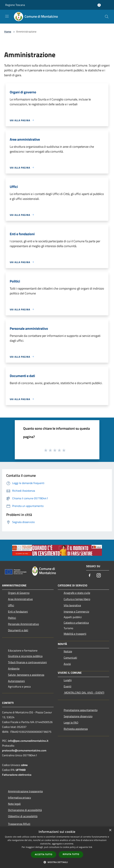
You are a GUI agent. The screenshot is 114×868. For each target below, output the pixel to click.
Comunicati (70, 658)
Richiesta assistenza (76, 729)
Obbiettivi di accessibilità (23, 816)
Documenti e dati (18, 630)
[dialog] (57, 847)
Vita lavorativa (72, 605)
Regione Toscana (15, 5)
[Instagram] (99, 576)
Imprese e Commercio (76, 612)
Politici (12, 618)
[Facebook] (90, 576)
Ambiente (14, 668)
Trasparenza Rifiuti (19, 824)
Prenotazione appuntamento (81, 710)
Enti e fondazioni (18, 612)
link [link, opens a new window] (90, 847)
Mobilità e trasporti (75, 634)
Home (8, 32)
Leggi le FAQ (71, 723)
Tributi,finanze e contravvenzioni (27, 662)
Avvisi (67, 664)
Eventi (68, 686)
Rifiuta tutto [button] (71, 854)
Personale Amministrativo (23, 624)
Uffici (11, 605)
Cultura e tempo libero (77, 599)
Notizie (68, 651)
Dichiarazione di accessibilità (25, 810)
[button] (57, 862)
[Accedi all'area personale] (99, 5)
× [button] (110, 830)
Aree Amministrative (20, 599)
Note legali (14, 804)
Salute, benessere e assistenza (26, 675)
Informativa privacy (19, 798)
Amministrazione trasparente (25, 791)
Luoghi (68, 680)
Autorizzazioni (16, 681)
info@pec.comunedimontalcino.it (28, 741)
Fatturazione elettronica (17, 775)
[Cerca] (107, 17)
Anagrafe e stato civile (77, 593)
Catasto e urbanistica (76, 623)
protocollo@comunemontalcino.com (24, 750)
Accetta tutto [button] (44, 854)
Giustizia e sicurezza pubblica (25, 656)
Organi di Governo (19, 593)
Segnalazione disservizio (78, 716)
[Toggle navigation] (7, 16)
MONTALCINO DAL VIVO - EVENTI (84, 693)
